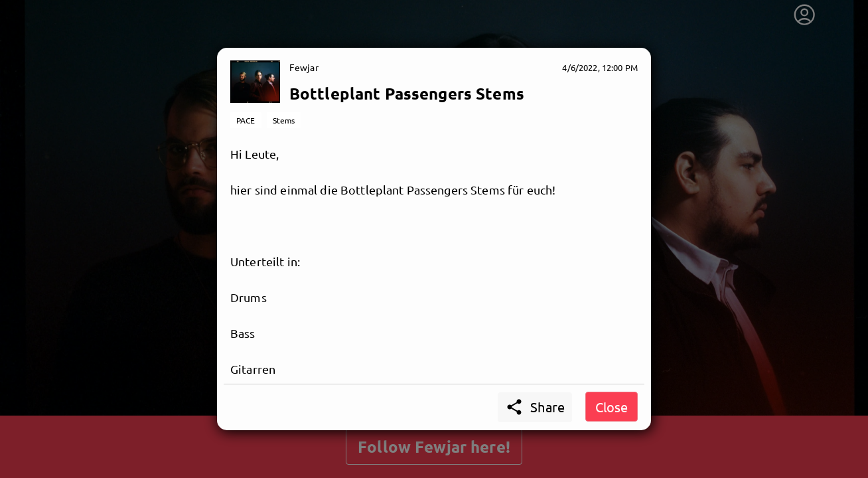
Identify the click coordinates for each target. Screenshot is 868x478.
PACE (246, 120)
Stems (284, 120)
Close (612, 407)
